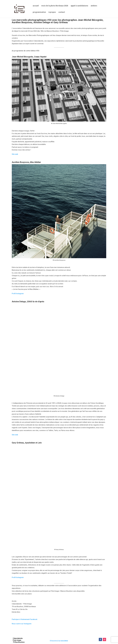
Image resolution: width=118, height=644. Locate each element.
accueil (36, 6)
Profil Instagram (18, 294)
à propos (52, 12)
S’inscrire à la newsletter (59, 641)
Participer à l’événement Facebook (25, 619)
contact (62, 12)
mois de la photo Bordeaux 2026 (55, 6)
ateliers (94, 6)
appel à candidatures (79, 6)
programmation (39, 12)
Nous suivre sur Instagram (22, 624)
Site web (15, 154)
